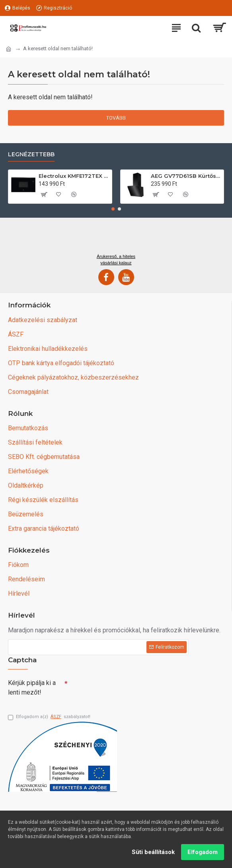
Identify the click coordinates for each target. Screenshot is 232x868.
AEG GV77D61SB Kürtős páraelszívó (186, 176)
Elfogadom (203, 852)
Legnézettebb (31, 155)
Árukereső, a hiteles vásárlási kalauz (116, 260)
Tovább (116, 118)
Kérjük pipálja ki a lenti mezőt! (32, 688)
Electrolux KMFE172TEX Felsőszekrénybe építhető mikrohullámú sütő (74, 176)
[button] (113, 209)
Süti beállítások (153, 852)
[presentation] (123, 690)
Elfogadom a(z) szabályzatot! (49, 717)
